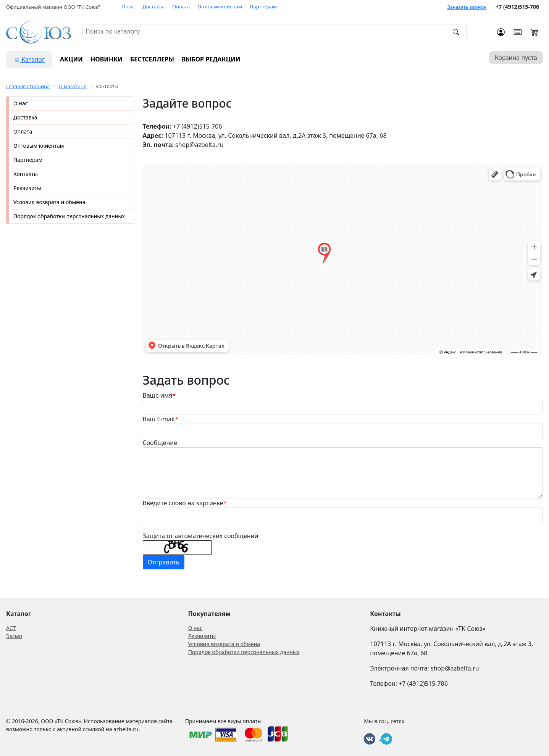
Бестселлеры (152, 59)
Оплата (181, 6)
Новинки (107, 59)
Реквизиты (27, 188)
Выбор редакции (211, 59)
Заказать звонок (467, 7)
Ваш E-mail (161, 419)
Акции (71, 59)
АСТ (11, 628)
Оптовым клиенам (220, 6)
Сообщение (160, 443)
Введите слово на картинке (185, 503)
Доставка (153, 6)
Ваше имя (159, 395)
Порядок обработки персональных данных (69, 216)
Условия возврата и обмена (49, 202)
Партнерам (263, 6)
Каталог (29, 60)
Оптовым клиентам (39, 146)
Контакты (26, 174)
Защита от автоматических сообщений (201, 536)
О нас (128, 6)
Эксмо (14, 636)
